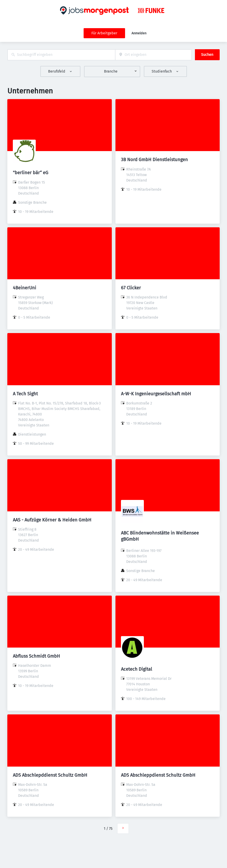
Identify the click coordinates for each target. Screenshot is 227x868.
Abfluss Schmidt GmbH (36, 656)
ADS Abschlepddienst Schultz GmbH (50, 775)
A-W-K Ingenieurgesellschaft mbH (156, 394)
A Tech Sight (25, 394)
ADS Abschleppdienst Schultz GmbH (158, 775)
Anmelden (139, 33)
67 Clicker (131, 288)
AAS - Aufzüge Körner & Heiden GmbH (52, 520)
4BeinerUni (25, 288)
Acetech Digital (137, 669)
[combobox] (61, 55)
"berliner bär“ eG (31, 173)
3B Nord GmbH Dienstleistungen (154, 160)
